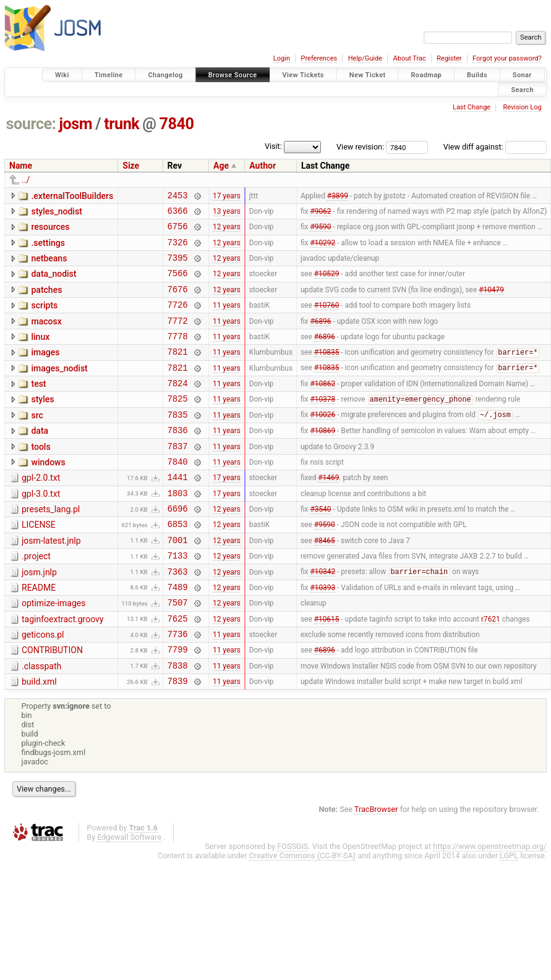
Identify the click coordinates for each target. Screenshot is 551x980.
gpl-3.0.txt (41, 529)
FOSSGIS (293, 906)
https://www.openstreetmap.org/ (490, 906)
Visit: (273, 146)
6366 (178, 214)
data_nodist (53, 283)
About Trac (410, 58)
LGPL (509, 915)
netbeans (49, 266)
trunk (122, 124)
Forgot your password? (507, 58)
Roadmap (426, 75)
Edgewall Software (129, 896)
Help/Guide (365, 58)
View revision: (360, 147)
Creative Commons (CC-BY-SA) (303, 915)
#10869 (322, 460)
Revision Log (522, 107)
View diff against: (495, 147)
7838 (178, 723)
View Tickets (303, 75)
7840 (177, 124)
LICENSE (39, 564)
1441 (178, 512)
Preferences (319, 58)
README (39, 634)
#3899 (338, 196)
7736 (178, 687)
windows (48, 494)
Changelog (165, 75)
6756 (178, 231)
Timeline (109, 75)
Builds (477, 75)
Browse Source (233, 75)
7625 (178, 670)
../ (26, 180)
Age (221, 166)
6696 (178, 547)
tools (41, 476)
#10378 (322, 425)
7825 (178, 424)
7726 (178, 319)
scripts (44, 318)
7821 (178, 372)
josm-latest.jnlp (51, 581)
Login (282, 58)
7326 (178, 249)
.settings (48, 248)
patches (46, 301)
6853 (178, 564)
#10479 (491, 302)
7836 (178, 459)
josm (75, 124)
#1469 (328, 512)
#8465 (325, 582)
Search (522, 89)
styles (42, 423)
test (38, 406)
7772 (178, 337)
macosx (46, 336)
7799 (178, 705)
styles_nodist (56, 213)
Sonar (522, 75)
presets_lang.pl (51, 546)
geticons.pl (43, 686)
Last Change (472, 107)
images (45, 371)
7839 (178, 740)
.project (36, 599)
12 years (227, 232)
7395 (178, 267)
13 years (227, 214)
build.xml (39, 739)
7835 (178, 442)
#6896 (320, 337)
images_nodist (59, 389)
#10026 (322, 442)
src (37, 441)
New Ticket (368, 75)
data (40, 458)
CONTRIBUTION (52, 704)
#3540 (320, 547)
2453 (178, 197)
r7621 (491, 670)
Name (21, 166)
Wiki (62, 75)
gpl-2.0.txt (41, 511)
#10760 (327, 319)
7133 (178, 600)
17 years (227, 196)
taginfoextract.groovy (62, 669)
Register (449, 58)
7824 (178, 407)
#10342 (322, 618)
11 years (227, 319)
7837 (178, 477)
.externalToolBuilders (72, 196)
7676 (178, 302)
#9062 (320, 214)
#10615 (327, 670)
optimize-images (53, 651)
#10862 (322, 407)
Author (263, 166)
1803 (178, 530)
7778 (178, 354)
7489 (178, 635)
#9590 (320, 232)
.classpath (41, 722)
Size (131, 166)
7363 (178, 618)
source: (31, 124)
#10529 (327, 284)
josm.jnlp (39, 617)
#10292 (322, 249)
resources (50, 230)
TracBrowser (376, 868)
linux (40, 353)
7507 (178, 652)
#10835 (327, 373)
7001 (178, 582)
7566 (178, 284)
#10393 (322, 635)
